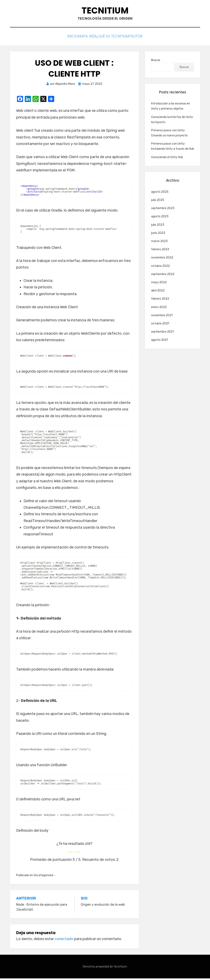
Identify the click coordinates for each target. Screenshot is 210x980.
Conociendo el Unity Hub (167, 159)
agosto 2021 (159, 342)
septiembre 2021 (162, 334)
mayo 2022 (159, 284)
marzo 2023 (159, 243)
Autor (144, 38)
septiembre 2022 (163, 276)
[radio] (69, 853)
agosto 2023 (160, 218)
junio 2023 (158, 235)
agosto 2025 (160, 194)
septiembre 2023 (163, 210)
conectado (64, 941)
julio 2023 (158, 226)
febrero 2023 (160, 251)
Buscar (156, 62)
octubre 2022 (160, 268)
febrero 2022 (160, 301)
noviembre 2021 (162, 317)
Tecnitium (105, 12)
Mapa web (85, 38)
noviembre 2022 (162, 259)
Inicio (66, 38)
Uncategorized (43, 877)
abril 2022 (158, 292)
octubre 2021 (160, 325)
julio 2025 (158, 202)
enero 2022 (159, 309)
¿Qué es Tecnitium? (116, 38)
